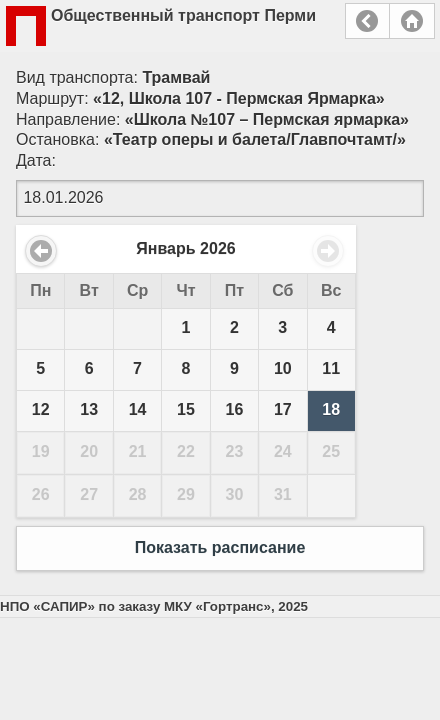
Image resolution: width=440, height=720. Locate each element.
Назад (367, 21)
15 (186, 409)
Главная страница (412, 21)
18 (331, 409)
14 (138, 409)
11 (331, 368)
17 (283, 409)
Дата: (36, 160)
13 (89, 409)
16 (235, 409)
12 (41, 409)
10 (283, 368)
